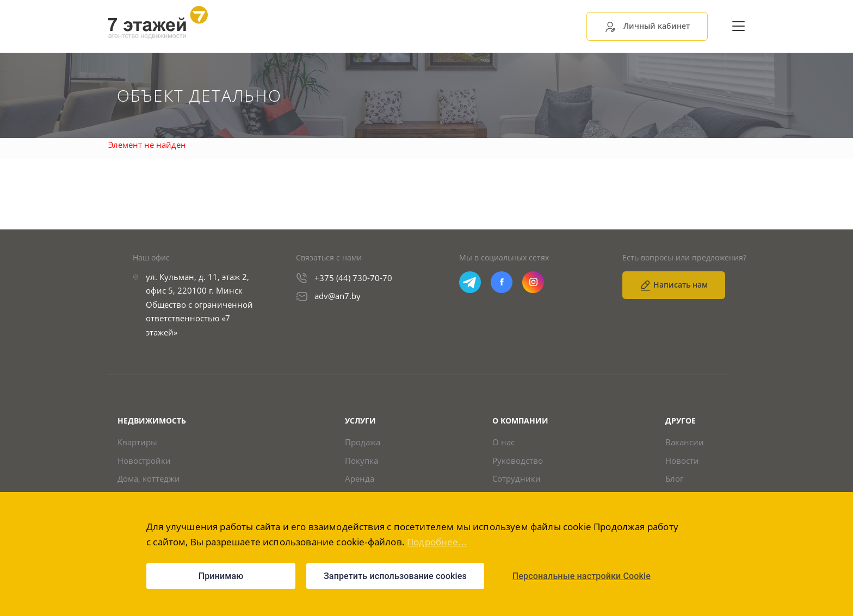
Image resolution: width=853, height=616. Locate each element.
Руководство (518, 461)
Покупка (361, 461)
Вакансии (685, 442)
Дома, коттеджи (149, 479)
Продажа (363, 442)
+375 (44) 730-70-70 (353, 278)
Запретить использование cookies (395, 576)
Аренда (360, 479)
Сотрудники (517, 479)
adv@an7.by (338, 296)
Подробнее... (437, 542)
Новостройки (144, 461)
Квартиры (137, 442)
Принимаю (221, 576)
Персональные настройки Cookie (582, 576)
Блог (674, 479)
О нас (503, 442)
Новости (682, 461)
